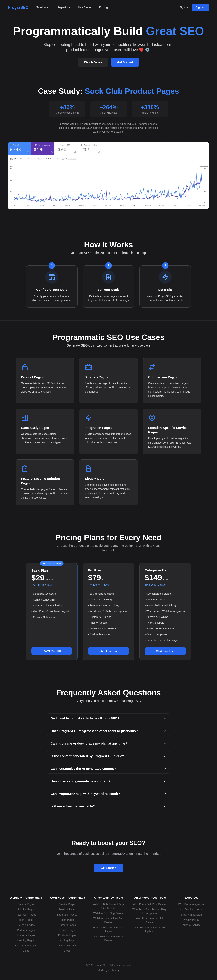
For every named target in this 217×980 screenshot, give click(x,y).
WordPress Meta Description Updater (150, 929)
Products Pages (26, 935)
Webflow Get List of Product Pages (108, 929)
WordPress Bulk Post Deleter (150, 904)
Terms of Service (191, 925)
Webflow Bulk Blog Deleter (108, 913)
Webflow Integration (191, 910)
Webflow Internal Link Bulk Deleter (108, 920)
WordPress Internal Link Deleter (150, 920)
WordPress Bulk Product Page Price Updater (150, 911)
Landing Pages (26, 940)
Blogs (26, 951)
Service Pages (26, 904)
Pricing (103, 7)
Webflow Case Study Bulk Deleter (108, 939)
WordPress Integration (191, 904)
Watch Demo (93, 62)
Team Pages (26, 920)
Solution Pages (26, 910)
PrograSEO (18, 7)
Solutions (42, 7)
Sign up (200, 7)
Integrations (63, 7)
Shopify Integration (191, 915)
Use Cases (85, 7)
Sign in (184, 7)
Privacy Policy (191, 920)
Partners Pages (26, 930)
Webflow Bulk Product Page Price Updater (108, 906)
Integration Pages (26, 915)
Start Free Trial (52, 651)
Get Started (125, 62)
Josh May (114, 970)
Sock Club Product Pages (132, 91)
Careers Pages (26, 925)
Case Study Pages (26, 946)
